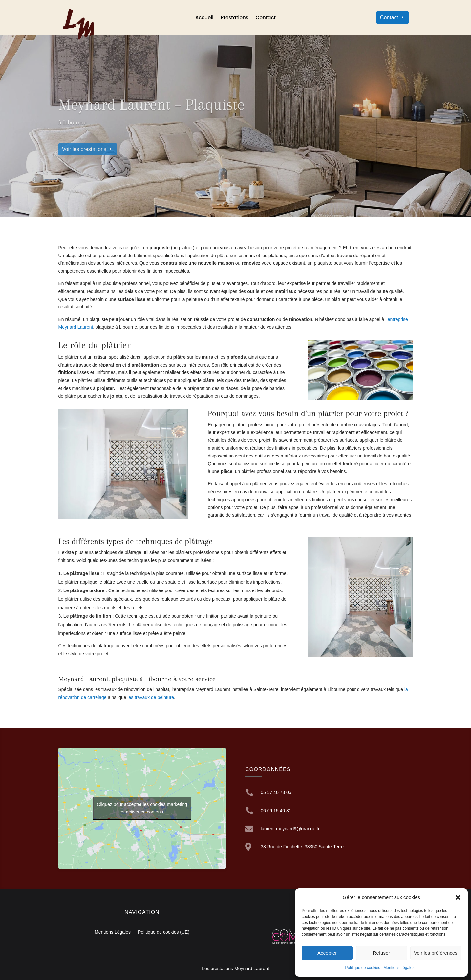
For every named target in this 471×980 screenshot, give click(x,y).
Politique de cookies (363, 968)
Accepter (327, 953)
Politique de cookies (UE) (164, 932)
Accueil (204, 18)
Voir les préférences (436, 953)
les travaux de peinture (151, 697)
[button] (458, 897)
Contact (266, 18)
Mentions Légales (399, 968)
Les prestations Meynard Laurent (235, 969)
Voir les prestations (84, 149)
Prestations (235, 18)
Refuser (382, 953)
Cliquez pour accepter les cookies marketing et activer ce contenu (142, 808)
